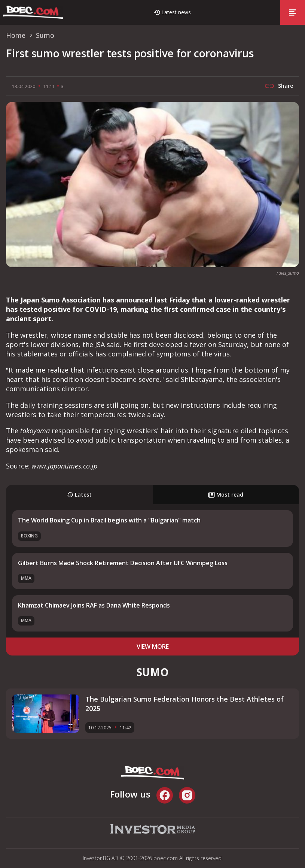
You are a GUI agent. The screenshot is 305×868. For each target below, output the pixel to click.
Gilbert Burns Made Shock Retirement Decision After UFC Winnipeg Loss (123, 563)
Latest (79, 495)
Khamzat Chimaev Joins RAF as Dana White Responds (94, 605)
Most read (226, 495)
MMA (26, 578)
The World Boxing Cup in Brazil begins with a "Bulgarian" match (109, 520)
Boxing (29, 536)
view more (153, 647)
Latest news (176, 12)
